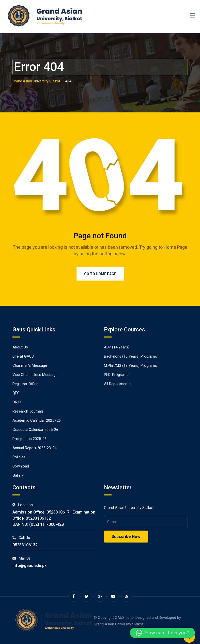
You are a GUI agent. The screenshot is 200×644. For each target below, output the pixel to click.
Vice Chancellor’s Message (35, 375)
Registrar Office (25, 384)
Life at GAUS (23, 356)
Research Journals (28, 411)
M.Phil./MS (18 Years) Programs (130, 365)
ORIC (17, 402)
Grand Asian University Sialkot (119, 624)
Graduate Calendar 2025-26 (35, 430)
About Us (20, 347)
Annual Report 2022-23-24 (34, 448)
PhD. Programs (116, 375)
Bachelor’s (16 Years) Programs (130, 356)
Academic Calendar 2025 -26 (37, 420)
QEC (16, 393)
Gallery (18, 475)
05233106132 (25, 545)
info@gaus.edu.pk (29, 566)
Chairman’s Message (30, 365)
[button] (162, 633)
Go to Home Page (100, 274)
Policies (19, 457)
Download (21, 466)
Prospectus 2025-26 (29, 439)
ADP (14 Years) (117, 347)
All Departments (117, 384)
